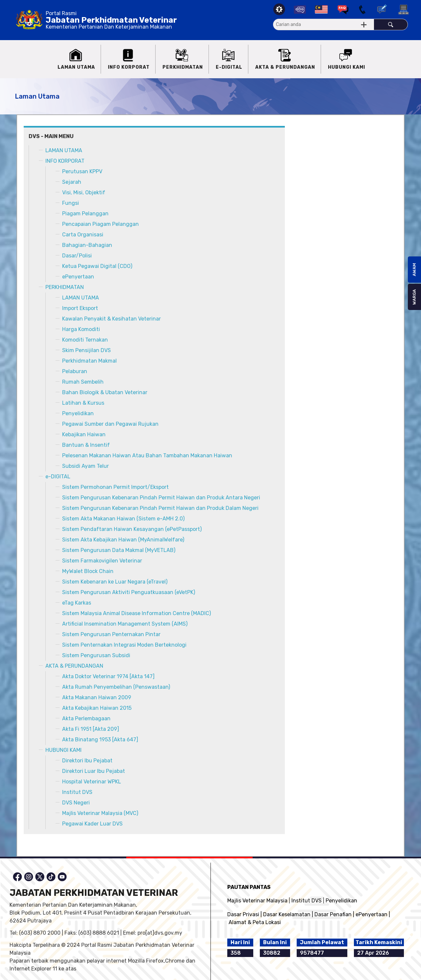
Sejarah (72, 182)
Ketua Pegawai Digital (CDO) (97, 266)
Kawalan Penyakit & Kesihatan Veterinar (111, 319)
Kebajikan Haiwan (84, 434)
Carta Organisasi (83, 235)
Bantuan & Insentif (86, 445)
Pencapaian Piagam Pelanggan (100, 224)
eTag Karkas (77, 603)
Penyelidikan (78, 413)
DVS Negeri (76, 803)
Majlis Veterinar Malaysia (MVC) (100, 813)
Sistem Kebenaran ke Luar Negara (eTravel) (115, 582)
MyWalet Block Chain (88, 571)
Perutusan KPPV (82, 171)
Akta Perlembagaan (86, 718)
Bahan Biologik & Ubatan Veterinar (105, 392)
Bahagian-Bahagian (87, 245)
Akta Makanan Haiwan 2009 (97, 697)
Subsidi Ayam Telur (86, 466)
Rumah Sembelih (83, 382)
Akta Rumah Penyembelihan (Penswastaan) (116, 687)
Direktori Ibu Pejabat (87, 761)
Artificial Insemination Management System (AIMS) (125, 624)
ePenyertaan (78, 277)
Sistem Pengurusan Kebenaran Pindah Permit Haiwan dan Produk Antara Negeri (161, 498)
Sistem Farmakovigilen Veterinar (102, 561)
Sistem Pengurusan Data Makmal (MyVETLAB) (119, 550)
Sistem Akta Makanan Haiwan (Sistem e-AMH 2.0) (123, 519)
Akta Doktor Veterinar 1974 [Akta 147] (108, 676)
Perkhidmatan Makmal (89, 361)
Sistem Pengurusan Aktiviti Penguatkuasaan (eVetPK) (129, 592)
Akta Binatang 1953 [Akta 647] (100, 740)
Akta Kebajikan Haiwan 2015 (97, 708)
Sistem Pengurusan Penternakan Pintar (111, 634)
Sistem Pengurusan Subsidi (96, 655)
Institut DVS (77, 792)
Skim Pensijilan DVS (87, 350)
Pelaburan (75, 371)
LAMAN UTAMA (64, 150)
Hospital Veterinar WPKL (92, 782)
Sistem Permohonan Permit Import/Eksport (115, 487)
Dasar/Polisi (77, 256)
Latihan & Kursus (83, 403)
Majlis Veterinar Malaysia (257, 901)
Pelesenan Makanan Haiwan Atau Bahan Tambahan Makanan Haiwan (147, 455)
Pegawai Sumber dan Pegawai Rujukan (110, 424)
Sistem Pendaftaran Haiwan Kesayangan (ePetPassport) (132, 529)
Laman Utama (37, 96)
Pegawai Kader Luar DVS (92, 824)
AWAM (414, 270)
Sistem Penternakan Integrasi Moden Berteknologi (124, 645)
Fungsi (71, 203)
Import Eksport (80, 308)
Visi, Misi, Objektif (84, 192)
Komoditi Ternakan (85, 340)
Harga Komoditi (81, 329)
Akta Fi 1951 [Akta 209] (91, 729)
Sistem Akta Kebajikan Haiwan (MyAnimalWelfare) (123, 540)
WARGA (414, 297)
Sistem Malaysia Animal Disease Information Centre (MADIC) (136, 613)
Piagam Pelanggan (85, 214)
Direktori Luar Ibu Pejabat (94, 771)
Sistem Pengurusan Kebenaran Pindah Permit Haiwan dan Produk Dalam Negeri (160, 508)
